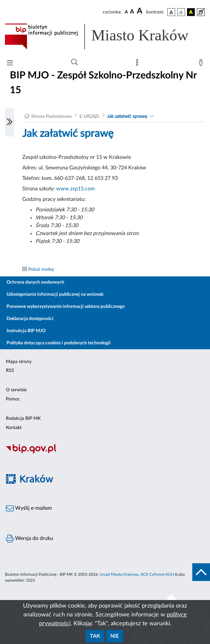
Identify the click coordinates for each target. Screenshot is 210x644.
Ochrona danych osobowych (35, 282)
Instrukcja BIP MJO (26, 331)
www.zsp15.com (75, 189)
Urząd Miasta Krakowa (119, 574)
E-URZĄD (89, 117)
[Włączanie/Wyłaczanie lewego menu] (10, 122)
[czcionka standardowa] (126, 12)
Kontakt (14, 428)
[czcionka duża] (140, 11)
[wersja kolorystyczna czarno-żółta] (191, 12)
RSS (10, 371)
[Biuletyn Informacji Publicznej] (105, 453)
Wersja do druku (30, 539)
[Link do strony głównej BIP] (105, 36)
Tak (95, 636)
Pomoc (13, 399)
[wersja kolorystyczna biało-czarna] (181, 12)
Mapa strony (19, 362)
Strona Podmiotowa (51, 117)
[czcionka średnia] (132, 12)
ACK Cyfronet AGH (157, 574)
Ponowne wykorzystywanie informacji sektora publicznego (66, 307)
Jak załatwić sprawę (127, 117)
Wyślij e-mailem (29, 508)
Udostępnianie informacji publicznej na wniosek (55, 294)
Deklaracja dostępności (30, 319)
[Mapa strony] (138, 64)
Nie (115, 636)
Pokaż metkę (41, 269)
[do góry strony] (201, 572)
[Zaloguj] (202, 64)
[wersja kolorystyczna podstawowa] (171, 12)
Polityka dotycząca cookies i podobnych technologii (59, 343)
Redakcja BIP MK (23, 419)
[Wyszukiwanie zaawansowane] (74, 62)
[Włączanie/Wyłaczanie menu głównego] (10, 64)
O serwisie (16, 390)
